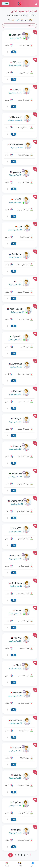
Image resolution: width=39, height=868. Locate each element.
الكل (29, 20)
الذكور (20, 20)
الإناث (11, 20)
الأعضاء (20, 864)
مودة (19, 4)
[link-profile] (19, 37)
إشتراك (7, 864)
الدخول (32, 864)
